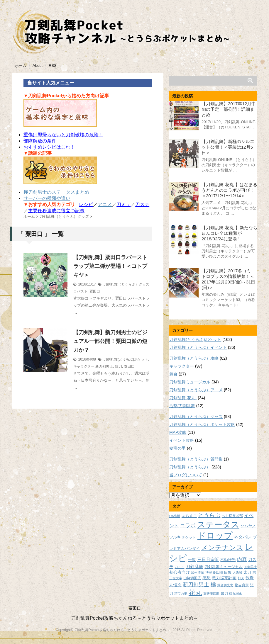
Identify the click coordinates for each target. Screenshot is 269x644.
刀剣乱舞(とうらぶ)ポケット (126, 359)
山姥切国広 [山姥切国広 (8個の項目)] (192, 578)
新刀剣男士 (104, 366)
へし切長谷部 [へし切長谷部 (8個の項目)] (232, 516)
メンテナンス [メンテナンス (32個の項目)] (222, 548)
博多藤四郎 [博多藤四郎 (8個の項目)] (214, 572)
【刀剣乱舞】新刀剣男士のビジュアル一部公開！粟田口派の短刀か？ (110, 341)
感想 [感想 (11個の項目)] (207, 578)
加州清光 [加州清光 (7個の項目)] (197, 572)
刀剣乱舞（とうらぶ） (190, 467)
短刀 (119, 366)
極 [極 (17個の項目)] (213, 584)
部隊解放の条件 (40, 141)
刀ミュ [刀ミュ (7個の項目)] (179, 567)
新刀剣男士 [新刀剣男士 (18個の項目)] (196, 584)
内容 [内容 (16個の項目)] (242, 559)
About (38, 66)
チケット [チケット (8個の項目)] (189, 537)
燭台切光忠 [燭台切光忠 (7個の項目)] (225, 585)
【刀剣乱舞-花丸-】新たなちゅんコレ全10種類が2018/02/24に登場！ (229, 233)
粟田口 (95, 291)
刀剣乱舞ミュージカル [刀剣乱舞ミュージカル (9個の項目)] (224, 567)
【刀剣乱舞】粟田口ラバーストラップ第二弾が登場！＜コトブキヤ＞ (110, 266)
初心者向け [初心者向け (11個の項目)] (180, 572)
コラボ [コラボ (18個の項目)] (188, 525)
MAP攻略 (178, 432)
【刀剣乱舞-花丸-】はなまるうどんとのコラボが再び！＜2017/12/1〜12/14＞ (229, 190)
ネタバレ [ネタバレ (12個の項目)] (243, 537)
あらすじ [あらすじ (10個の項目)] (189, 516)
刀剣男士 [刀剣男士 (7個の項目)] (251, 567)
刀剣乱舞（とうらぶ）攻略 (194, 358)
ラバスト (80, 291)
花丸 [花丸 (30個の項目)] (195, 593)
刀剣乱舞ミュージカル (190, 382)
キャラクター (84, 366)
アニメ (105, 204)
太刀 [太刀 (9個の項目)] (247, 572)
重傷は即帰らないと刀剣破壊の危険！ (63, 135)
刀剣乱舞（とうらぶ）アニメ (196, 390)
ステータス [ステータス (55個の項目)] (218, 525)
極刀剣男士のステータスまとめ (56, 192)
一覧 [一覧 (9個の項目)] (192, 560)
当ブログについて (186, 475)
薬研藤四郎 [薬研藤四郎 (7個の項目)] (211, 594)
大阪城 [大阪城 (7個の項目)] (237, 572)
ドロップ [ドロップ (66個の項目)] (215, 535)
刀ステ (142, 204)
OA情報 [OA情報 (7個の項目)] (175, 516)
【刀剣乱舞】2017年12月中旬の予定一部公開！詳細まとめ (229, 109)
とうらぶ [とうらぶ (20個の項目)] (209, 515)
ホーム (21, 66)
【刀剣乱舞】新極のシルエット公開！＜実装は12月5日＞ (228, 147)
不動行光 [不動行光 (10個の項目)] (228, 560)
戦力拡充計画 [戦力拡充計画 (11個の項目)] (224, 578)
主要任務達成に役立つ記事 (56, 211)
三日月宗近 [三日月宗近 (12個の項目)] (208, 560)
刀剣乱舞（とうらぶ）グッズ (126, 284)
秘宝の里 (177, 448)
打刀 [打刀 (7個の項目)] (241, 578)
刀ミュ (123, 204)
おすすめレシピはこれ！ (49, 147)
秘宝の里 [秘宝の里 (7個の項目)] (181, 594)
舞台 (173, 374)
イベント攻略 (182, 440)
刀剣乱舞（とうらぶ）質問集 (196, 459)
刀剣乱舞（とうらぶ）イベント (198, 347)
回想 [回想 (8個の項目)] (228, 572)
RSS (53, 66)
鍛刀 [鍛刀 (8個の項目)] (224, 593)
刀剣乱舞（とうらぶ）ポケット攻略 (202, 424)
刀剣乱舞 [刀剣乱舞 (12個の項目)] (194, 567)
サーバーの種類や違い (47, 198)
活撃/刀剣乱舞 (182, 406)
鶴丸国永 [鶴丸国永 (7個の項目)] (236, 594)
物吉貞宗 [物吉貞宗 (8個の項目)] (242, 585)
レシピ (86, 204)
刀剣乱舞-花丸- (183, 398)
